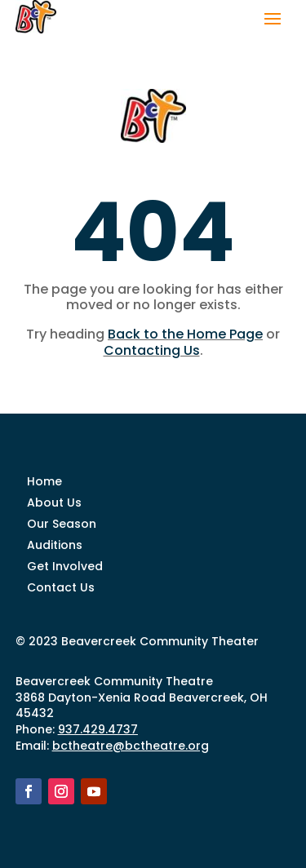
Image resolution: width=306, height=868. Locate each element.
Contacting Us (152, 350)
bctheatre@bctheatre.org (131, 746)
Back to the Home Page (185, 334)
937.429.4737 (98, 729)
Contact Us (61, 587)
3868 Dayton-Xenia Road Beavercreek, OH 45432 (142, 706)
